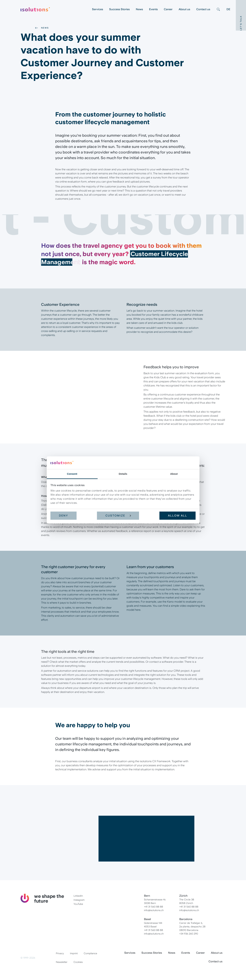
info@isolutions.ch (154, 910)
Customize (118, 516)
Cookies (78, 962)
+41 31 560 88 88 (153, 907)
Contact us (203, 9)
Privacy (60, 953)
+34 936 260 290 (189, 934)
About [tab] (174, 474)
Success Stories (119, 9)
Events (153, 9)
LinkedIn (78, 896)
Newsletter (62, 962)
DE (228, 9)
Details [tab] (123, 474)
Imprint (74, 953)
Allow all (177, 516)
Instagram (79, 900)
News (139, 9)
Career (168, 9)
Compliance (90, 953)
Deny (63, 516)
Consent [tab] (72, 474)
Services (98, 9)
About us (184, 9)
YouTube (78, 904)
